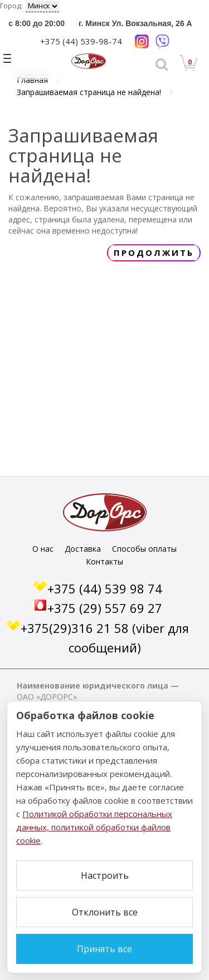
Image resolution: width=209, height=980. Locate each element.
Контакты (104, 561)
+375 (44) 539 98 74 (105, 588)
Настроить (105, 875)
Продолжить (154, 253)
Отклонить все (105, 912)
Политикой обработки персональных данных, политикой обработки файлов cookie (94, 827)
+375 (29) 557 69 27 (105, 608)
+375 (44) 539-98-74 (81, 41)
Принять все (104, 949)
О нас (43, 549)
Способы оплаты (144, 549)
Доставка (83, 549)
